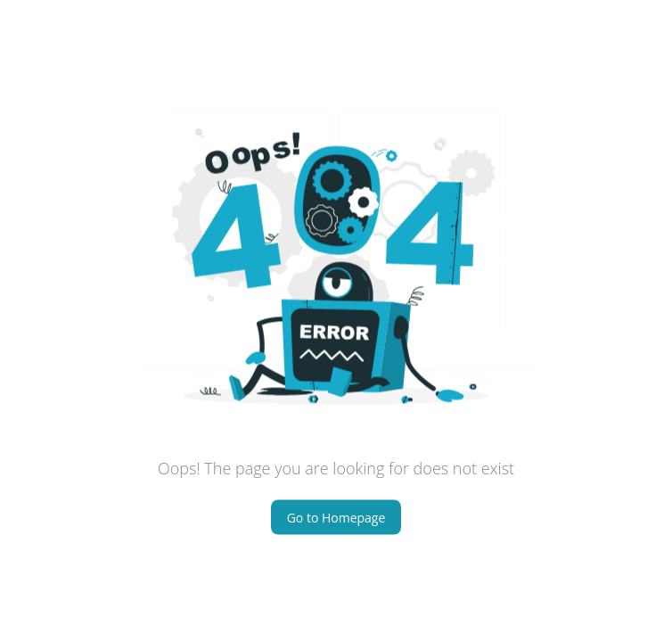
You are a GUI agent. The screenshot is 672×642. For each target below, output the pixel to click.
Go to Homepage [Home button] (336, 517)
